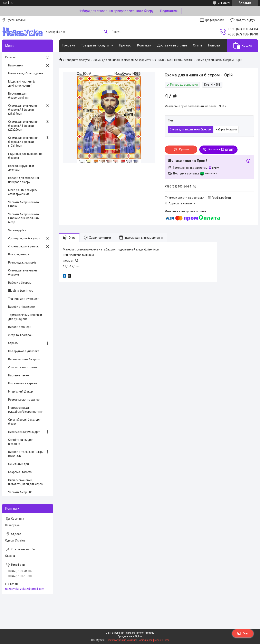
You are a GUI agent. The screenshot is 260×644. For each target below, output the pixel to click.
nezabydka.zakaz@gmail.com (25, 589)
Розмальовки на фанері (24, 400)
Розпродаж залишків (22, 262)
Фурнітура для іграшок (23, 246)
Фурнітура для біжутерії (24, 238)
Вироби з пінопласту (22, 307)
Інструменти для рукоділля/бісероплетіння (26, 410)
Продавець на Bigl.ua (130, 636)
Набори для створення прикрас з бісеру (23, 180)
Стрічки (13, 343)
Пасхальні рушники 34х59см (21, 168)
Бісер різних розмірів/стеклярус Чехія (23, 192)
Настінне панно (18, 375)
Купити (184, 149)
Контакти (144, 45)
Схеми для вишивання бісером (23, 272)
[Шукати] (106, 32)
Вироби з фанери (20, 327)
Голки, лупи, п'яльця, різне (26, 73)
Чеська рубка (17, 230)
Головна (69, 45)
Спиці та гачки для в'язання (21, 442)
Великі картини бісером (24, 359)
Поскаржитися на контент (121, 640)
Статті (197, 45)
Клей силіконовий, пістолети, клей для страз (25, 482)
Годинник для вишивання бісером (25, 156)
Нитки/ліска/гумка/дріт (24, 432)
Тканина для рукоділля (24, 299)
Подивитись (169, 11)
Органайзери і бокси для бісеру (25, 422)
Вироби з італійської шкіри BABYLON (26, 454)
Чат (243, 633)
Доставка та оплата (172, 45)
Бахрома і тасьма (20, 472)
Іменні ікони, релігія (180, 60)
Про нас (125, 45)
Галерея (214, 45)
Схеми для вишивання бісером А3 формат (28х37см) (23, 110)
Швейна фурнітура (21, 291)
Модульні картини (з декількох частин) (22, 84)
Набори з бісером (20, 283)
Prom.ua (150, 633)
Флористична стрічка (22, 367)
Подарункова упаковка (24, 351)
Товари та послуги (95, 45)
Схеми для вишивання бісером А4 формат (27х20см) (23, 126)
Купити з (222, 150)
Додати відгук (245, 20)
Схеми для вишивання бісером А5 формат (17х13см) (128, 60)
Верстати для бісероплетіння (18, 96)
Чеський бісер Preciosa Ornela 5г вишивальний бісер (24, 218)
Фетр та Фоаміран (20, 335)
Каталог (11, 57)
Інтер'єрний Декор (21, 391)
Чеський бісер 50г (20, 492)
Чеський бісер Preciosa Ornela (23, 204)
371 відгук (224, 3)
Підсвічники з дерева (22, 383)
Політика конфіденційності (153, 640)
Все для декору (19, 254)
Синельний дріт (19, 464)
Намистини (16, 65)
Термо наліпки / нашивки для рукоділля (25, 317)
